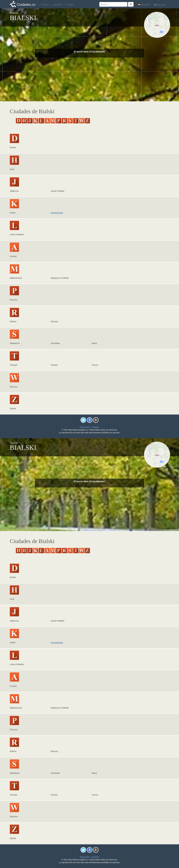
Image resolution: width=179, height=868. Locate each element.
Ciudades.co (26, 5)
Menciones (85, 427)
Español (144, 5)
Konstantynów (57, 213)
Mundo (159, 5)
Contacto (95, 427)
